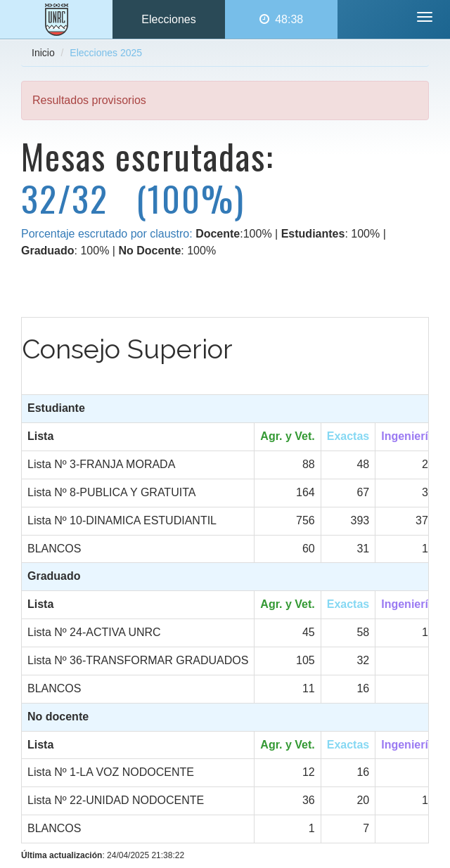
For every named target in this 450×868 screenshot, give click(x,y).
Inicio (43, 53)
